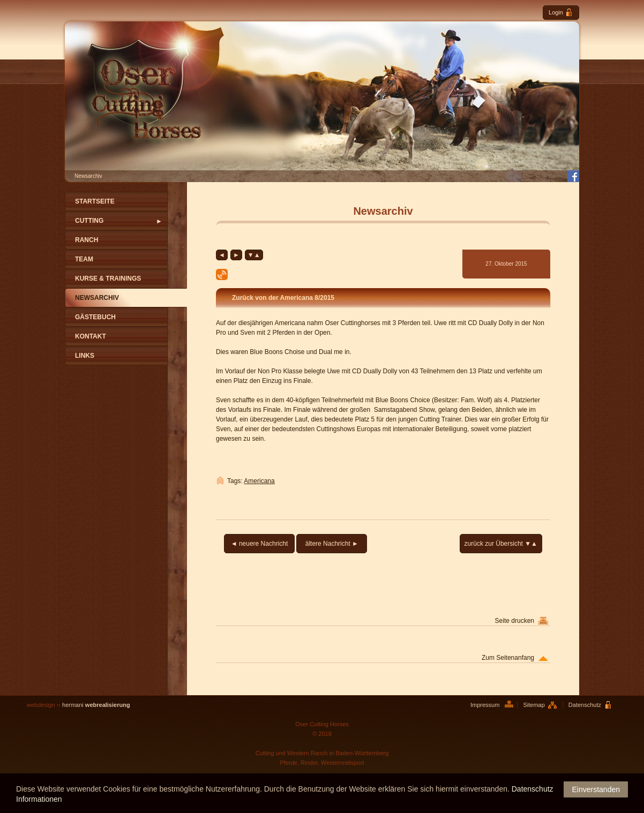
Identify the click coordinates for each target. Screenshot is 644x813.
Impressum (485, 705)
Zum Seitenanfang (508, 658)
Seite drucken (515, 621)
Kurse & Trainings (108, 278)
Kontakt (91, 336)
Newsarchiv (97, 298)
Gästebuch (95, 317)
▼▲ (254, 255)
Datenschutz (585, 705)
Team (84, 259)
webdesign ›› (78, 705)
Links (85, 356)
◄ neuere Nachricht (260, 544)
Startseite (95, 201)
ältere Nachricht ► (332, 544)
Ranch (87, 240)
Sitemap (534, 705)
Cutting (89, 221)
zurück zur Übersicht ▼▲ (501, 544)
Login (561, 13)
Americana (259, 481)
